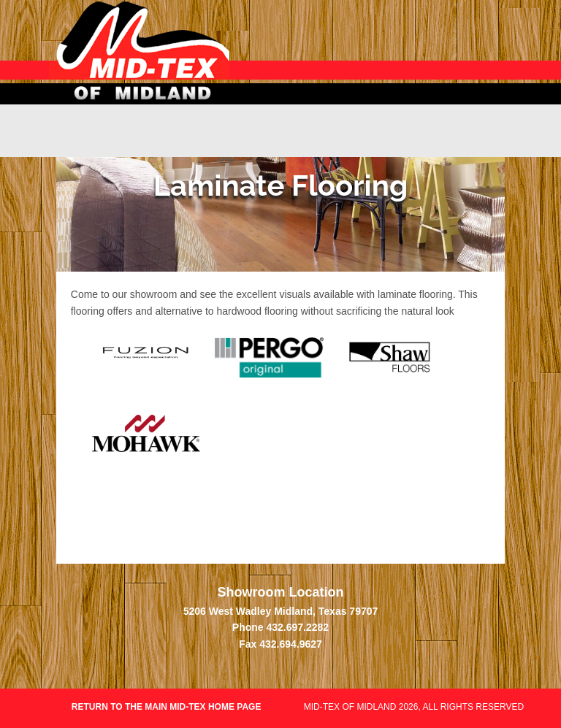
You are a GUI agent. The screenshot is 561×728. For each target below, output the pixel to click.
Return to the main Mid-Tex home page (168, 707)
